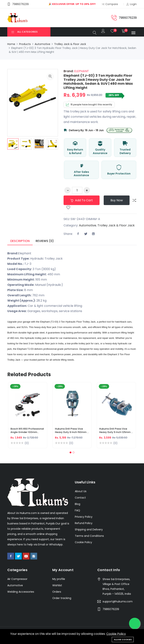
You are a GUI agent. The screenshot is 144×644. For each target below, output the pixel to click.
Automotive (42, 44)
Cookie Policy (116, 634)
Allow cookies (123, 640)
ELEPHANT (81, 71)
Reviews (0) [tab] (45, 241)
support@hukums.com (118, 601)
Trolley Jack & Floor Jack (70, 44)
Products (25, 44)
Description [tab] (20, 241)
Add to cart (82, 200)
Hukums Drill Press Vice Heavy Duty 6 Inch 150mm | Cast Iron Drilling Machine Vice (71, 431)
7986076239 (111, 609)
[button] (70, 452)
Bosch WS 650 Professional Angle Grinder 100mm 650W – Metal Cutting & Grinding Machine (27, 431)
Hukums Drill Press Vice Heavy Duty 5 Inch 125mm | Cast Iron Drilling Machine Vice (115, 431)
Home (11, 44)
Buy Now (117, 200)
